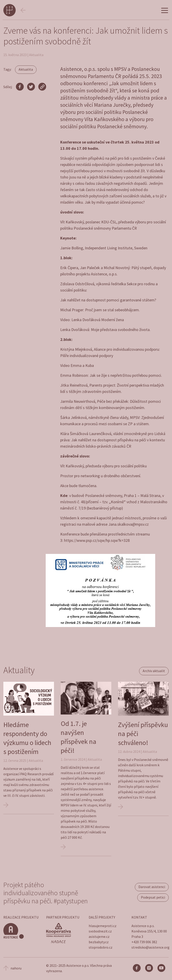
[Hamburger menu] (165, 11)
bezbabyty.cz (99, 942)
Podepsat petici (153, 897)
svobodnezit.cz (100, 931)
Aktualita (26, 69)
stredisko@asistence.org (150, 947)
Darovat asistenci (152, 887)
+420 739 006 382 (144, 942)
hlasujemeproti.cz (103, 926)
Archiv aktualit (154, 671)
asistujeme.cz (99, 936)
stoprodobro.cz (101, 947)
